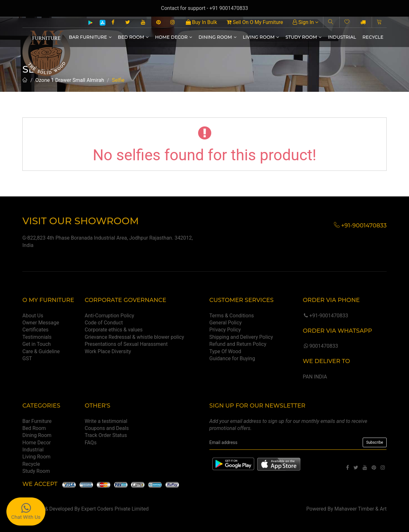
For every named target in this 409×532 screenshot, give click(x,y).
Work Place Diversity (108, 351)
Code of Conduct (104, 323)
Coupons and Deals (107, 428)
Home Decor (174, 37)
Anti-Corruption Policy (109, 316)
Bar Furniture (90, 37)
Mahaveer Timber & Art (361, 509)
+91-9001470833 (325, 316)
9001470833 (320, 346)
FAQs (91, 443)
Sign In (305, 22)
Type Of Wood (225, 351)
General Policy (225, 323)
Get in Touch (37, 344)
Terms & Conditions (232, 316)
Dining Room (217, 37)
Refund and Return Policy (238, 344)
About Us (33, 316)
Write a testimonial (106, 421)
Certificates (35, 330)
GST (27, 358)
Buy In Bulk (201, 22)
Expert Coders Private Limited (115, 509)
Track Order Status (106, 435)
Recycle (373, 37)
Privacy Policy (225, 330)
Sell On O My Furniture (255, 22)
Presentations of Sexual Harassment (126, 344)
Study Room (303, 37)
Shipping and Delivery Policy (241, 337)
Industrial (342, 37)
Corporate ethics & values (114, 330)
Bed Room (133, 37)
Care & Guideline (41, 351)
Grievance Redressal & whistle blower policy (134, 337)
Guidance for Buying (232, 358)
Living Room (261, 37)
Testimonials (37, 337)
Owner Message (41, 323)
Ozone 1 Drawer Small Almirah (70, 80)
